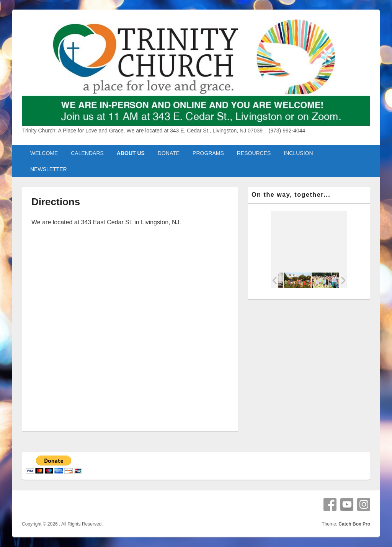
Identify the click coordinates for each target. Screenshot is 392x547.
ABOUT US (131, 153)
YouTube (347, 505)
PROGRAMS (208, 153)
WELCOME (44, 153)
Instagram (364, 505)
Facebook (330, 505)
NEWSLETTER (49, 169)
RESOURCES (254, 153)
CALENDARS (87, 153)
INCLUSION (298, 153)
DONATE (169, 153)
